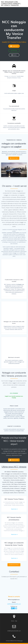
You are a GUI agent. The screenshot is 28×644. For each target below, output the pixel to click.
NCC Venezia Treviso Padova (14, 499)
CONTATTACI (14, 158)
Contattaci (23, 128)
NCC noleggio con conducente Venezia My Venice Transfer (14, 544)
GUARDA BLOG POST (14, 565)
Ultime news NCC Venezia (14, 467)
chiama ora (14, 46)
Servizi (14, 55)
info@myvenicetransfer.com (14, 604)
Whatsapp (14, 51)
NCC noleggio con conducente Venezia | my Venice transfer (11, 4)
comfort (18, 147)
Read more (14, 509)
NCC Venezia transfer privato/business (14, 519)
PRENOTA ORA (14, 460)
